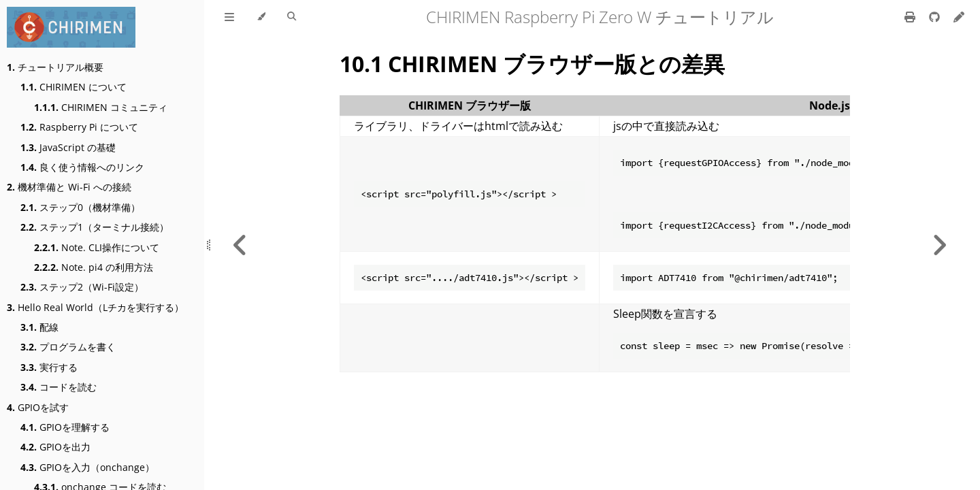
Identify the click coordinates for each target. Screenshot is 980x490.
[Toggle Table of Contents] (229, 17)
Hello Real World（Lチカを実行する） (95, 307)
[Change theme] (261, 17)
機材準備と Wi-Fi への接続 (69, 187)
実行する (49, 367)
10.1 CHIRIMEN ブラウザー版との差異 (532, 64)
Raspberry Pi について (79, 127)
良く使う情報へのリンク (82, 167)
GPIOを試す (38, 407)
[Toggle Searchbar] (292, 17)
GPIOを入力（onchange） (87, 467)
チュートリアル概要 (55, 67)
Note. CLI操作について (97, 247)
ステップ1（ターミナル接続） (95, 227)
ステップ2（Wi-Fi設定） (82, 287)
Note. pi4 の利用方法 (94, 267)
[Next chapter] (939, 245)
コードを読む (59, 387)
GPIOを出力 (55, 447)
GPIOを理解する (65, 427)
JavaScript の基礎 (68, 147)
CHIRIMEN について (73, 87)
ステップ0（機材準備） (80, 207)
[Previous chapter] (240, 245)
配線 (39, 327)
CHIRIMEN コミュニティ (101, 107)
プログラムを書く (68, 347)
